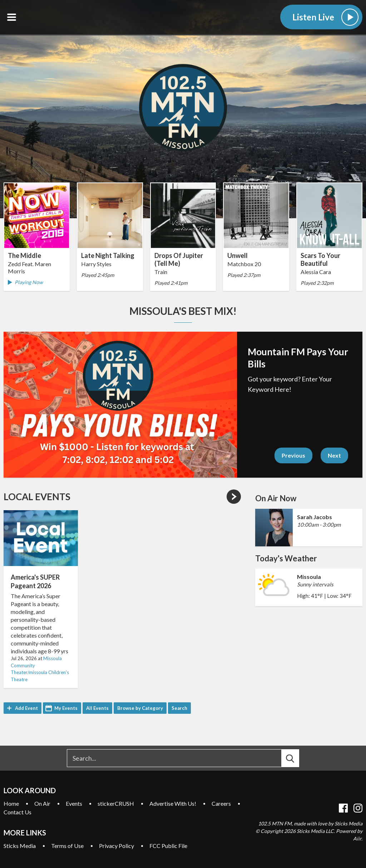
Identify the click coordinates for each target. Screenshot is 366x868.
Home (11, 803)
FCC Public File (168, 846)
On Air (42, 803)
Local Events (37, 497)
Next (334, 455)
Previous (293, 455)
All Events (97, 708)
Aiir (357, 838)
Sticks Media (20, 846)
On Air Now (276, 498)
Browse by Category (140, 708)
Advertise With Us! (173, 803)
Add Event (26, 708)
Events (74, 803)
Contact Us (18, 812)
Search (179, 708)
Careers (221, 803)
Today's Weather (286, 558)
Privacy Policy (117, 846)
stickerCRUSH (116, 803)
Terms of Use (67, 846)
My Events (66, 708)
